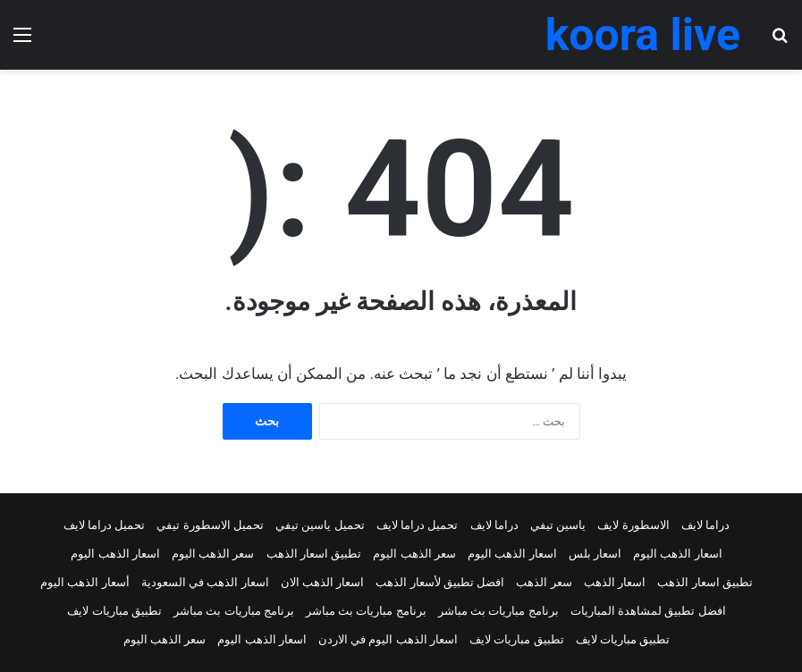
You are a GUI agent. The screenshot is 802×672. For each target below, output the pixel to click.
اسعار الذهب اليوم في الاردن (388, 639)
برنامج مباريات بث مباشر (498, 611)
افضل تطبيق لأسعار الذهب (440, 582)
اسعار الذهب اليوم (677, 554)
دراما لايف (705, 525)
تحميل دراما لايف (417, 525)
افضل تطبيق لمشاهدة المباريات (648, 611)
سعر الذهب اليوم (414, 554)
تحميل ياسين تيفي (320, 525)
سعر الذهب (544, 582)
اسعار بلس (595, 554)
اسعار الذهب (615, 582)
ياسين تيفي (558, 525)
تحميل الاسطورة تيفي (210, 525)
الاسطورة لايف (633, 525)
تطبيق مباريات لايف (114, 611)
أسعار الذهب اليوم (84, 582)
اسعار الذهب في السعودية (205, 582)
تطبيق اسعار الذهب (314, 554)
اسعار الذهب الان (322, 582)
